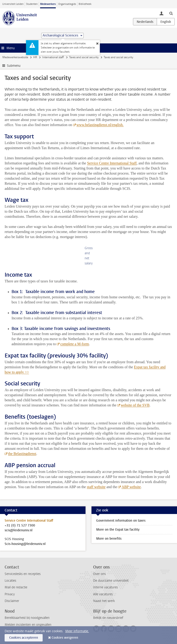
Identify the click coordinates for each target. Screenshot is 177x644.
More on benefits (109, 539)
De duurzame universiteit (111, 581)
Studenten (32, 4)
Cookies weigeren (65, 638)
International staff (53, 57)
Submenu (14, 66)
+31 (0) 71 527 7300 (20, 526)
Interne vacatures (105, 587)
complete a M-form (74, 344)
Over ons (99, 574)
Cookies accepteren (24, 638)
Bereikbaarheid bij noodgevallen (27, 618)
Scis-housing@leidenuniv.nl (25, 544)
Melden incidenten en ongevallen (28, 625)
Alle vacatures (103, 594)
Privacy (10, 594)
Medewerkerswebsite (15, 57)
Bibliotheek (85, 4)
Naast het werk (104, 601)
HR (35, 57)
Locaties (10, 581)
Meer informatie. (77, 631)
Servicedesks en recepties (23, 574)
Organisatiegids (67, 4)
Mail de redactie (16, 587)
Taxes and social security (84, 57)
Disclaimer (12, 601)
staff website (96, 487)
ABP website (131, 487)
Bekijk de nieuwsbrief (108, 618)
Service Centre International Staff (112, 163)
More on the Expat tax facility (118, 530)
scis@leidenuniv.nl (19, 530)
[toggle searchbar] (171, 13)
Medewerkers (48, 4)
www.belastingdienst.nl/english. (100, 125)
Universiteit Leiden (13, 4)
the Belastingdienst (22, 454)
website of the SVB (135, 405)
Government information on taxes (121, 521)
